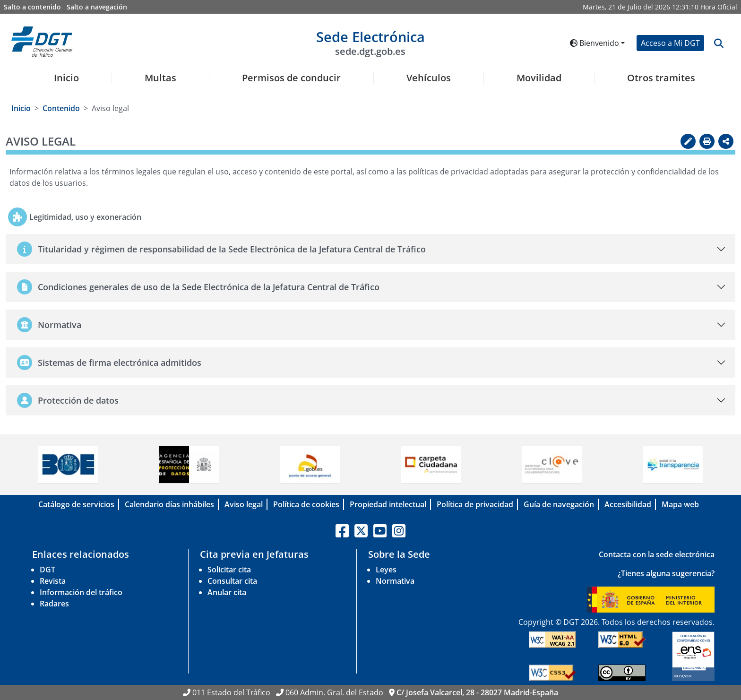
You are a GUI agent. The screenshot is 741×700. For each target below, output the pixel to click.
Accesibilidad (628, 504)
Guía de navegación (559, 504)
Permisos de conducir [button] (291, 78)
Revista (53, 581)
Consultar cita (232, 581)
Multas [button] (160, 78)
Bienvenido (595, 43)
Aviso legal (244, 504)
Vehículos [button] (429, 78)
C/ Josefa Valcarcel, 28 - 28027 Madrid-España (477, 692)
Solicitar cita (229, 570)
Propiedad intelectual (388, 504)
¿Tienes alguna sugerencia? (666, 573)
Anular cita (227, 592)
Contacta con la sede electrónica (657, 554)
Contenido (61, 108)
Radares (54, 604)
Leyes (386, 570)
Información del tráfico (81, 592)
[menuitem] (63, 84)
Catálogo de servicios (76, 504)
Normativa (395, 581)
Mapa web (680, 504)
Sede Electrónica (370, 42)
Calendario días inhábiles (169, 504)
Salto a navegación (97, 7)
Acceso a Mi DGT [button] (670, 43)
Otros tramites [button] (661, 78)
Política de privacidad (475, 504)
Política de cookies (306, 504)
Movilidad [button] (539, 78)
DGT (47, 570)
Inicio (66, 78)
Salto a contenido (32, 7)
